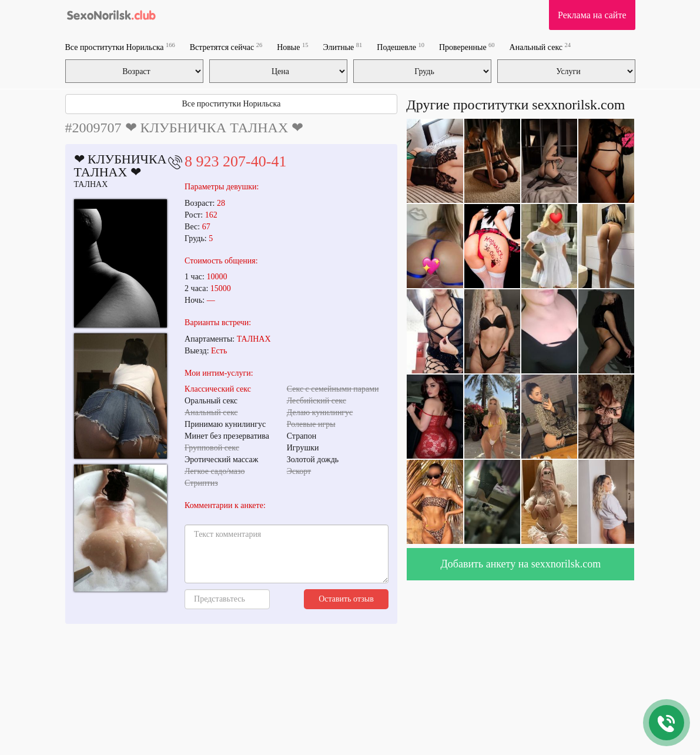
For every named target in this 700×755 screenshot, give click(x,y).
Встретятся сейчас (226, 47)
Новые (292, 47)
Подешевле (401, 47)
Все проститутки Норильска (120, 47)
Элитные (342, 47)
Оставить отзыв (346, 599)
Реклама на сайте (592, 15)
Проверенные (467, 47)
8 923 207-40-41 (235, 161)
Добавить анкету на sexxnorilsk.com (521, 564)
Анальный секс (540, 47)
